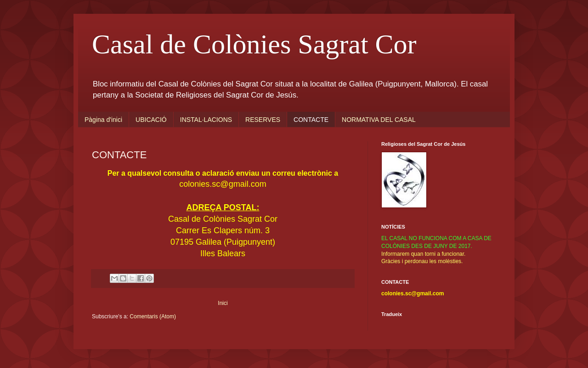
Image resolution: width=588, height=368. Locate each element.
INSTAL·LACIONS (206, 120)
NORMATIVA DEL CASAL (379, 120)
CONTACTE (311, 120)
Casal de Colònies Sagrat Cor (254, 44)
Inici (223, 303)
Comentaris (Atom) (153, 316)
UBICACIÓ (151, 120)
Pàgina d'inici (103, 120)
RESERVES (263, 120)
